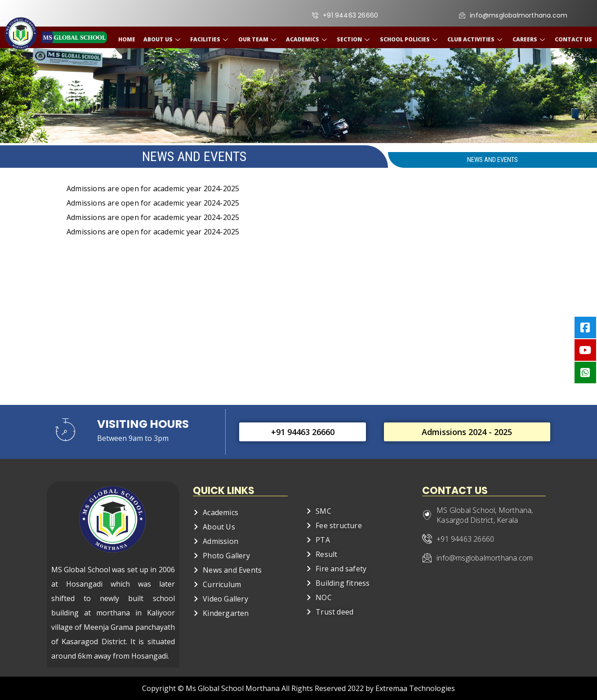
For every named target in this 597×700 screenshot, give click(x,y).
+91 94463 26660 (464, 539)
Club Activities (474, 39)
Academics (308, 39)
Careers (528, 39)
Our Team (259, 39)
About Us (165, 39)
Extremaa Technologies (415, 688)
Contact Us (571, 39)
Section (354, 39)
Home (130, 39)
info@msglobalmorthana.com (484, 558)
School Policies (409, 39)
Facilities (212, 39)
